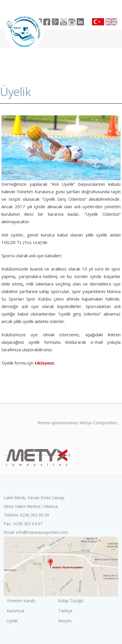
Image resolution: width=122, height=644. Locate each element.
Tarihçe (65, 611)
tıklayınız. (45, 363)
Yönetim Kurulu (21, 601)
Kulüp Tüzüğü (71, 601)
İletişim (65, 621)
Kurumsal (15, 611)
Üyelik (12, 621)
